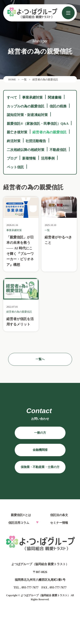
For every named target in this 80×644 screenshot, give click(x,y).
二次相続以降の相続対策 (26, 150)
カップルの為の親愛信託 (26, 106)
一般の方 (40, 433)
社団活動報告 (36, 141)
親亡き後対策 (17, 132)
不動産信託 (58, 150)
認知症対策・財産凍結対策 (27, 115)
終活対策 (14, 141)
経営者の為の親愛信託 (49, 132)
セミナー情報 (59, 523)
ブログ (12, 158)
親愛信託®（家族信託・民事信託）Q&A (38, 124)
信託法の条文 (59, 515)
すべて (12, 97)
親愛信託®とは (21, 515)
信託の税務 (58, 106)
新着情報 (29, 158)
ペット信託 (15, 167)
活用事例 (48, 158)
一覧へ (40, 359)
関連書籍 (55, 97)
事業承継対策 (32, 97)
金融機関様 (40, 450)
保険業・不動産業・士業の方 (40, 467)
